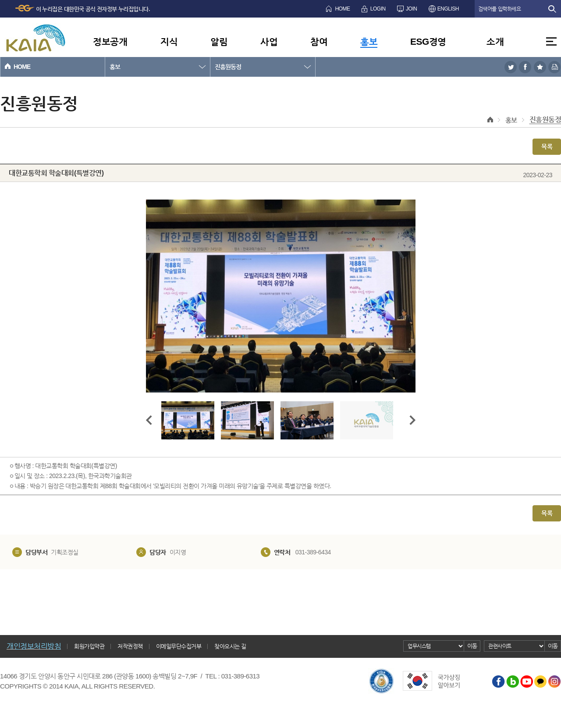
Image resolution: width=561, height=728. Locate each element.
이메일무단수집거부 (179, 646)
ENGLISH (448, 9)
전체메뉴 (551, 41)
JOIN (411, 9)
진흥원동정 (228, 67)
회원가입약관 (89, 646)
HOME (342, 9)
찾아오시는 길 (230, 646)
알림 (219, 41)
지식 (169, 41)
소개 (495, 41)
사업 (269, 41)
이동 (472, 646)
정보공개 (110, 41)
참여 (319, 41)
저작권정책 (130, 646)
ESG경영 (428, 41)
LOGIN (378, 9)
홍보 (369, 41)
